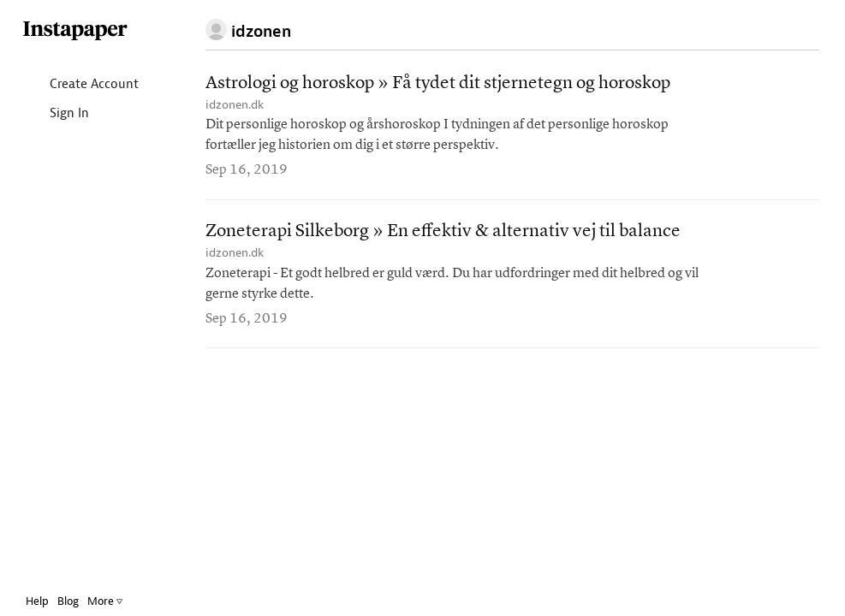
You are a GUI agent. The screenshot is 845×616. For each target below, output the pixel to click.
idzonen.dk (235, 105)
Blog (68, 601)
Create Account (80, 85)
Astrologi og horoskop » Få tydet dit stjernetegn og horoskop (438, 83)
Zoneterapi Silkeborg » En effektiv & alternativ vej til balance (443, 231)
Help (37, 601)
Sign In (55, 114)
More (105, 601)
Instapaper (75, 31)
